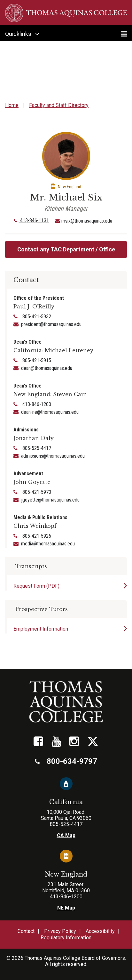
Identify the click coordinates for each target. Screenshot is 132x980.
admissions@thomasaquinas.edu (53, 456)
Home (12, 105)
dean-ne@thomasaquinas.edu (50, 412)
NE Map (66, 908)
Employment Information (41, 629)
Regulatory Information (66, 938)
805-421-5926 (36, 536)
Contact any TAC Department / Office (66, 249)
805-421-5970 (36, 492)
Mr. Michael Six (66, 197)
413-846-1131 (31, 220)
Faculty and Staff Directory (59, 105)
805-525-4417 (36, 448)
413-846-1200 (36, 404)
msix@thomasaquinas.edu (87, 221)
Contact (26, 931)
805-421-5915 (36, 360)
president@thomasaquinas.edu (51, 324)
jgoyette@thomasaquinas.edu (50, 500)
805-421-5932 (36, 317)
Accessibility (100, 931)
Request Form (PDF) (36, 586)
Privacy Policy (60, 931)
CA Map (66, 835)
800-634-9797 (66, 761)
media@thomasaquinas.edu (48, 544)
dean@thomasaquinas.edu (47, 368)
